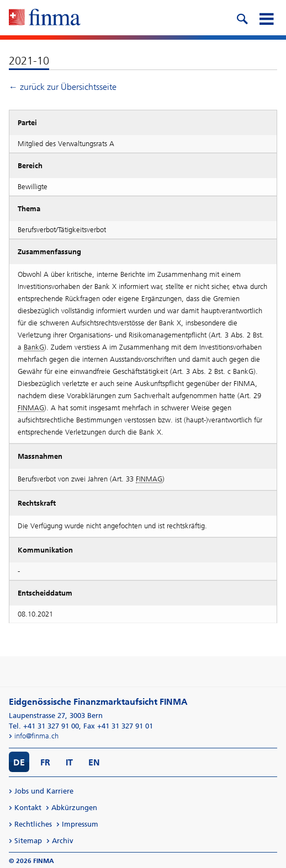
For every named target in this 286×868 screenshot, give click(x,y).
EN (94, 762)
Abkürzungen (74, 808)
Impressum (80, 824)
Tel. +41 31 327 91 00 (44, 726)
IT (69, 762)
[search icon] (242, 18)
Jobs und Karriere (44, 791)
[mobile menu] (266, 18)
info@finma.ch (36, 736)
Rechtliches (33, 824)
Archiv (63, 841)
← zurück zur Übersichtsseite (63, 87)
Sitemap (28, 841)
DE (19, 762)
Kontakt (28, 808)
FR (45, 762)
